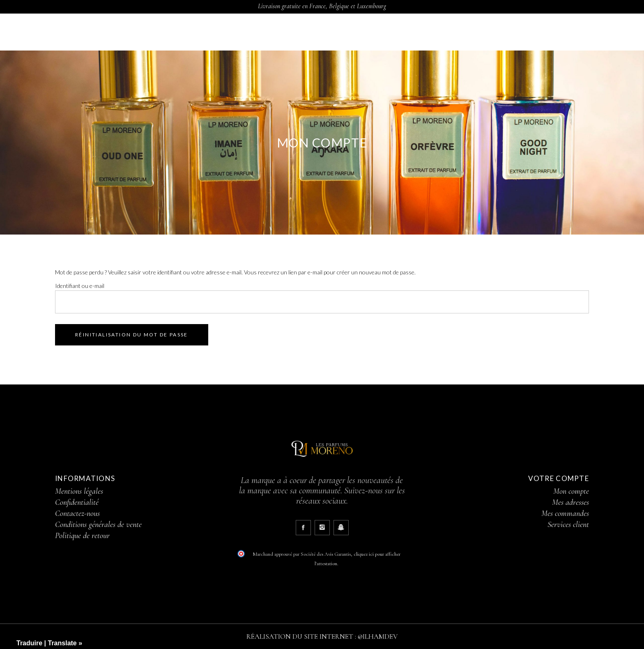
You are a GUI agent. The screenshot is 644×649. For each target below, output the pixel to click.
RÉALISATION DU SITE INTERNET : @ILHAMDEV (322, 636)
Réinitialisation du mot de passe (132, 335)
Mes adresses (570, 502)
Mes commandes (565, 513)
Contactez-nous (77, 513)
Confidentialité (77, 502)
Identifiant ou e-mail (80, 286)
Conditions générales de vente (98, 525)
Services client (568, 525)
